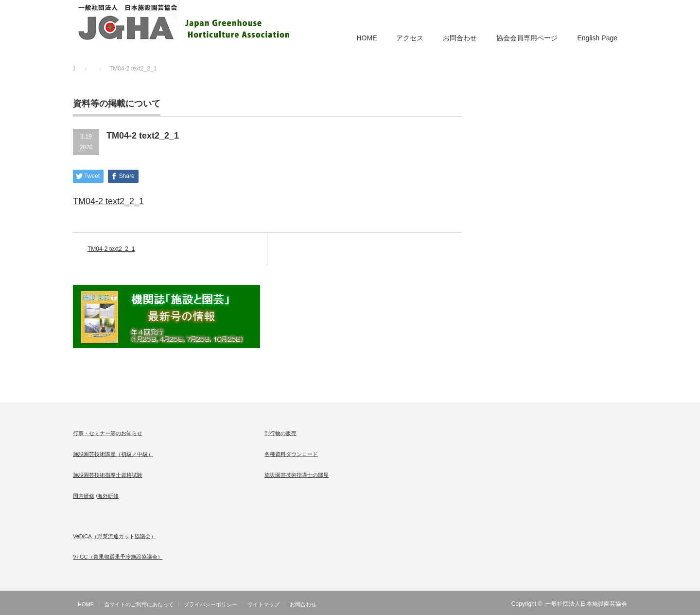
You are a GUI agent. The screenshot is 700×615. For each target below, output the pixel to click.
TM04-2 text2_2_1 (108, 201)
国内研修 (84, 496)
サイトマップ (263, 604)
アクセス (410, 38)
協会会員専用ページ (527, 38)
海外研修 (108, 496)
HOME (367, 38)
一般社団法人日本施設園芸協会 (586, 604)
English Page (597, 38)
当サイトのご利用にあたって (139, 604)
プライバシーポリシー (210, 604)
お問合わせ (460, 38)
